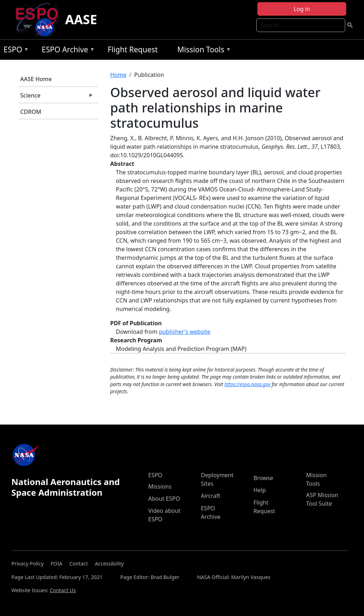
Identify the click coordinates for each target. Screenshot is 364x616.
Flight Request (133, 49)
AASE (81, 19)
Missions (160, 486)
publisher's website (185, 332)
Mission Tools (202, 51)
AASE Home (36, 79)
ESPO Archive (66, 51)
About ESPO (164, 499)
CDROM (31, 112)
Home (118, 75)
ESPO (14, 51)
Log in (302, 9)
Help (260, 490)
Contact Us (63, 590)
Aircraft (211, 496)
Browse (263, 478)
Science (56, 97)
